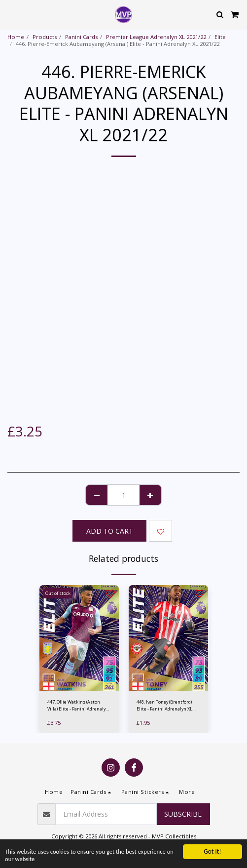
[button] (11, 14)
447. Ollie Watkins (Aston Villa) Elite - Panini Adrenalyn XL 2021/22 (78, 705)
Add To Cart (110, 531)
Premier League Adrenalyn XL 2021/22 (156, 37)
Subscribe (183, 814)
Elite (220, 37)
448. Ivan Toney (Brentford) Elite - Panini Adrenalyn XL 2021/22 (164, 705)
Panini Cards (81, 37)
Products (45, 37)
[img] (79, 638)
